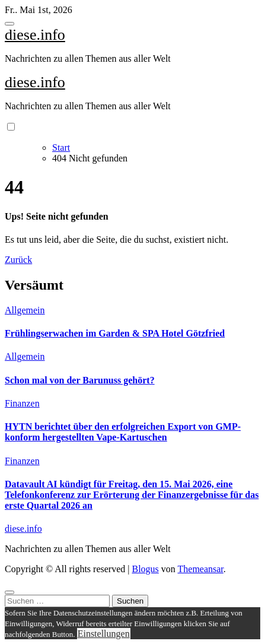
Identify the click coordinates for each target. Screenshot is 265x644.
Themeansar (201, 569)
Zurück (18, 260)
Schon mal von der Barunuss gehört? (80, 380)
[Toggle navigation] (9, 24)
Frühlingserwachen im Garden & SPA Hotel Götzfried (115, 333)
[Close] (9, 592)
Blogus (145, 569)
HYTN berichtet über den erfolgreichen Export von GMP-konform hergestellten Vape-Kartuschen (123, 432)
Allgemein (25, 310)
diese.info (35, 35)
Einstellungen (104, 634)
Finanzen (22, 403)
